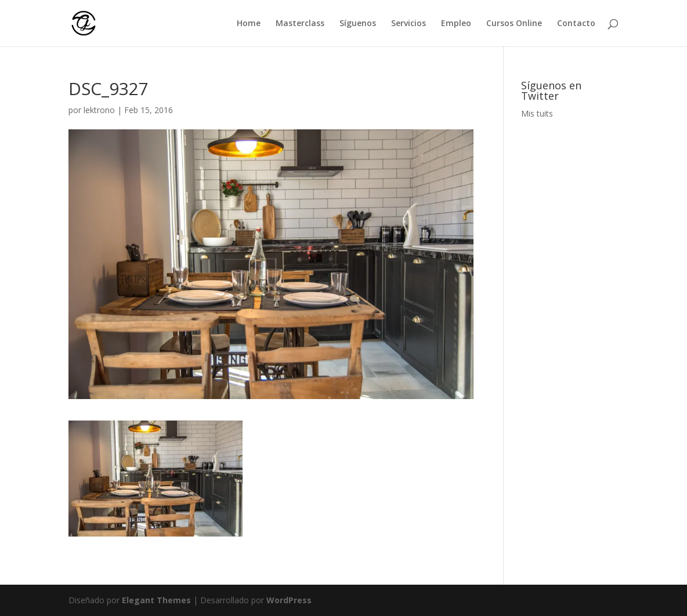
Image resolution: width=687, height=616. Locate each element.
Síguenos (358, 24)
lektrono (99, 110)
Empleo (456, 24)
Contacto (576, 24)
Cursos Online (514, 24)
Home (249, 24)
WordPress (289, 600)
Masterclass (300, 24)
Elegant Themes (156, 600)
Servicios (408, 24)
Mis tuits (537, 113)
